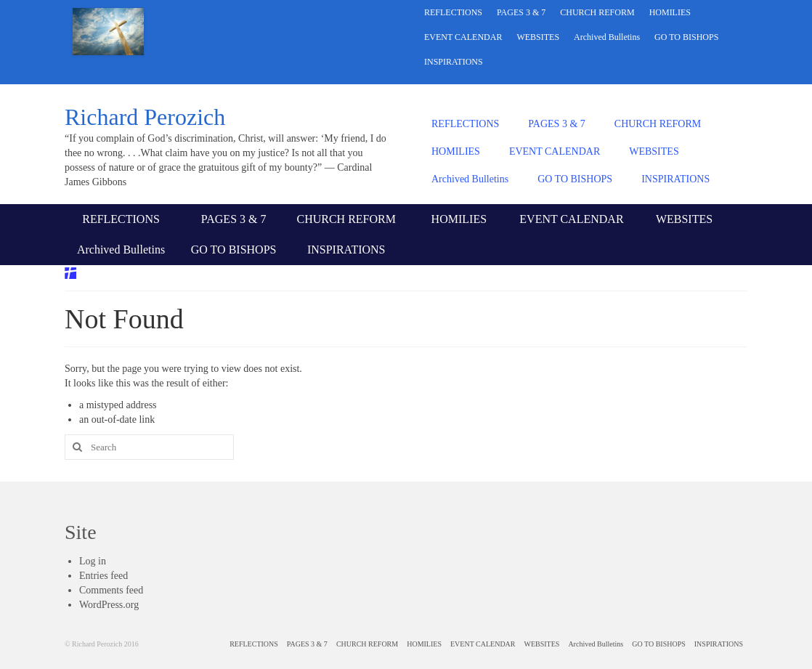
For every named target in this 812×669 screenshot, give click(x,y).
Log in (93, 561)
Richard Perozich (145, 117)
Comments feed (111, 590)
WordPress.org (109, 605)
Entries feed (103, 576)
